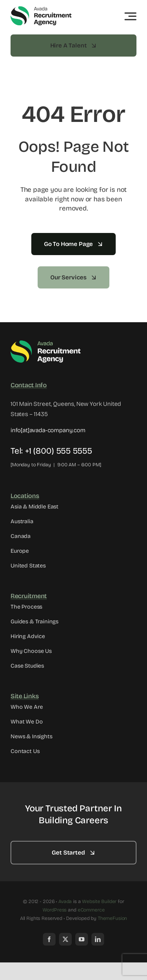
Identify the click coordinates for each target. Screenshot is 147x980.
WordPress (55, 910)
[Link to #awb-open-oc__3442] (130, 16)
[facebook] (49, 939)
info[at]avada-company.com (48, 430)
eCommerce (91, 910)
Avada (65, 901)
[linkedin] (98, 939)
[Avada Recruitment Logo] (41, 9)
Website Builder (99, 901)
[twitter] (65, 939)
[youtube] (82, 939)
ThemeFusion (112, 918)
